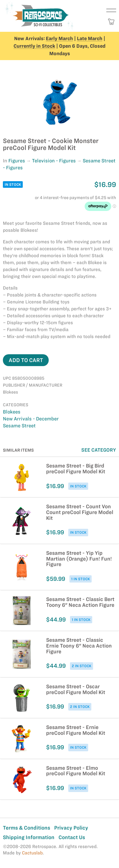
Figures (17, 161)
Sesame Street (19, 426)
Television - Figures (54, 161)
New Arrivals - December (31, 419)
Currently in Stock (34, 46)
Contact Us (72, 837)
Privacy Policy (71, 828)
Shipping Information (29, 837)
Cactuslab (32, 853)
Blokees (12, 412)
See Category (99, 450)
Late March (90, 38)
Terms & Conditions (27, 828)
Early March (59, 38)
